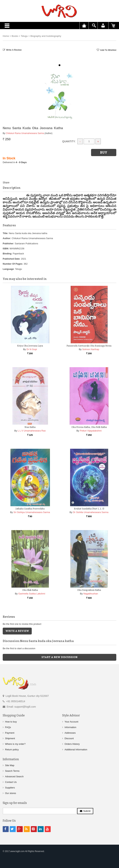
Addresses (70, 733)
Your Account (71, 722)
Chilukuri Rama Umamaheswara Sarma (25, 133)
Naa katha (30, 427)
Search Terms (12, 771)
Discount (69, 738)
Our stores (11, 793)
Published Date (11, 259)
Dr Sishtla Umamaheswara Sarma (91, 512)
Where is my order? (15, 744)
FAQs (8, 727)
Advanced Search (14, 776)
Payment (10, 733)
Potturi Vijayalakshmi (91, 431)
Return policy (12, 750)
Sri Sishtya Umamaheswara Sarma (32, 512)
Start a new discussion (59, 657)
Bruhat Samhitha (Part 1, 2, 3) (89, 509)
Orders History (72, 744)
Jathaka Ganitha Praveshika (30, 509)
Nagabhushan (91, 594)
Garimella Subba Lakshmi (32, 594)
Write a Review (14, 50)
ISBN (5, 249)
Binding (7, 254)
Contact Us (11, 782)
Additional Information (76, 750)
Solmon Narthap (91, 349)
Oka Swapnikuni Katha (89, 590)
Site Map (10, 765)
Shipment (10, 738)
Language (8, 269)
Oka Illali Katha (30, 590)
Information (70, 727)
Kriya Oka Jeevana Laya (30, 346)
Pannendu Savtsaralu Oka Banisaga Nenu (89, 346)
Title (5, 233)
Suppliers (10, 788)
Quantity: (69, 141)
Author (7, 238)
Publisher (8, 243)
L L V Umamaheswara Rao (32, 431)
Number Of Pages (13, 264)
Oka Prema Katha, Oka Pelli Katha (89, 427)
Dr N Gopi (32, 349)
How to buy (11, 722)
